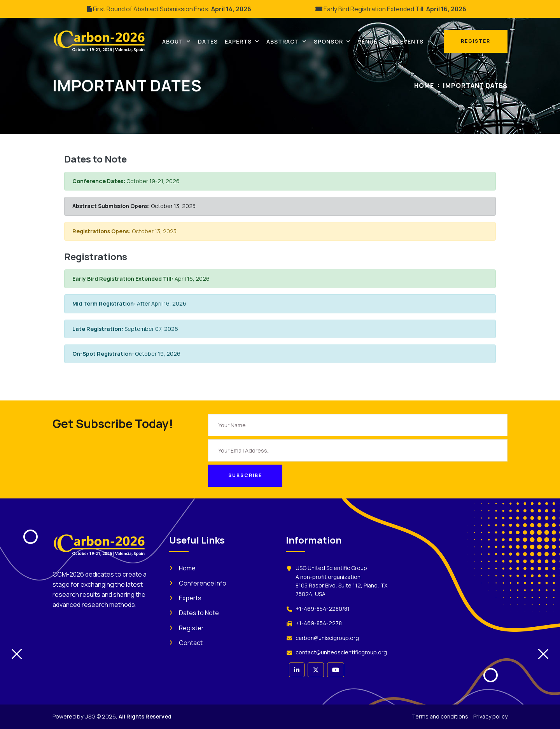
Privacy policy (490, 716)
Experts (190, 598)
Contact (191, 643)
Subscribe (245, 475)
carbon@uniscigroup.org (327, 638)
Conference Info (203, 583)
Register (191, 628)
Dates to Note (199, 613)
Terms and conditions (440, 716)
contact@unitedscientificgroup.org (341, 652)
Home (424, 86)
